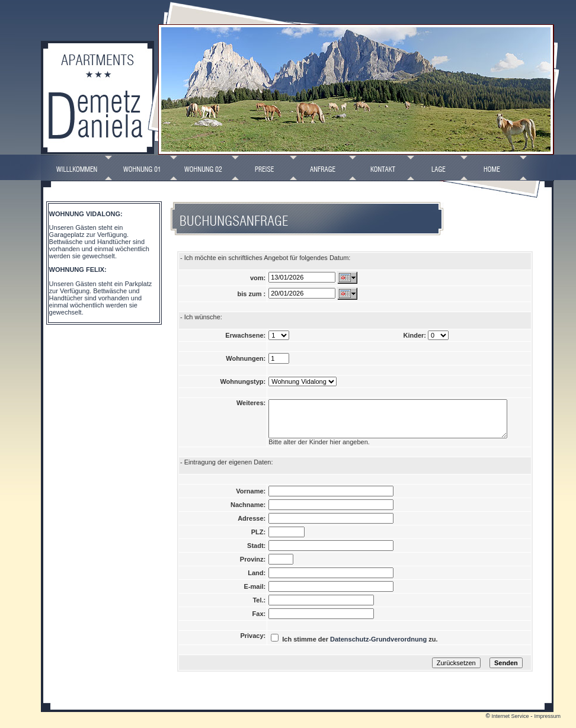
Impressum (547, 725)
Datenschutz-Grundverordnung (378, 648)
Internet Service (511, 725)
